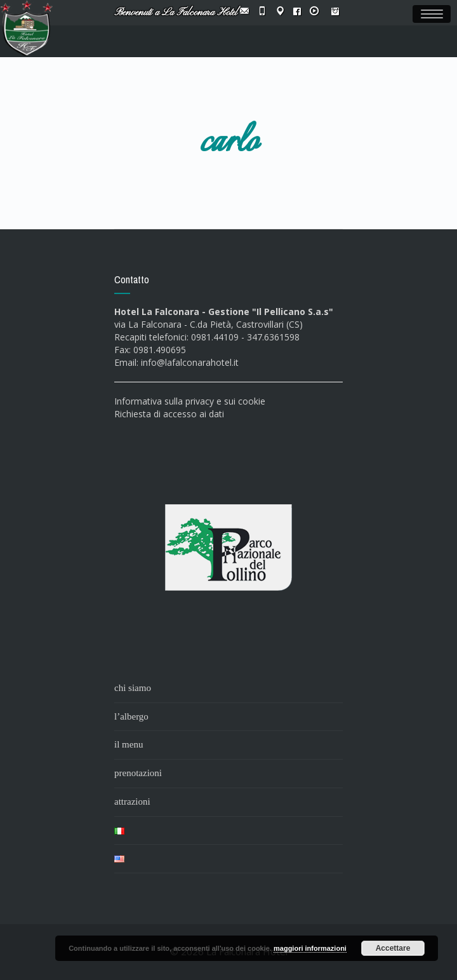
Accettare (393, 948)
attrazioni (132, 802)
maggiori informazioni (310, 948)
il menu (129, 744)
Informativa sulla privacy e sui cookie (190, 401)
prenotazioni (138, 773)
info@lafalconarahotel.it (190, 362)
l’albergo (131, 716)
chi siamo (133, 688)
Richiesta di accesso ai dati (169, 414)
